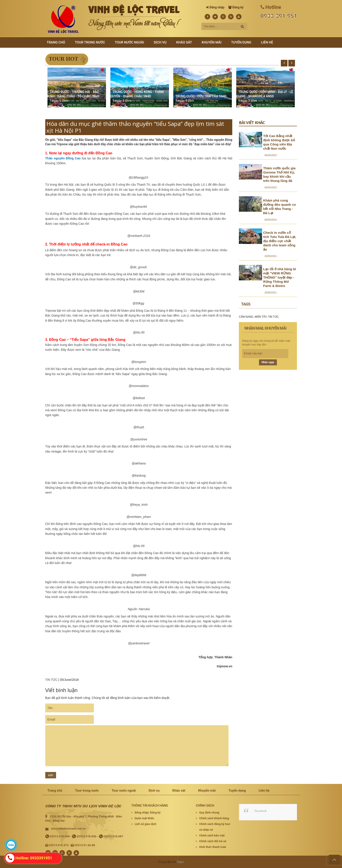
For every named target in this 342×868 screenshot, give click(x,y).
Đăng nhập (217, 7)
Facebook (260, 811)
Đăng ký (238, 7)
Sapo (180, 862)
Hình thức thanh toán (213, 847)
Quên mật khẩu (144, 818)
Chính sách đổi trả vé (213, 841)
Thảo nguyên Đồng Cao (63, 158)
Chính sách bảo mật (212, 835)
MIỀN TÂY (261, 317)
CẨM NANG (246, 317)
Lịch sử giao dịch (146, 824)
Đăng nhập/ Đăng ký (148, 812)
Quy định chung (209, 812)
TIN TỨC (51, 680)
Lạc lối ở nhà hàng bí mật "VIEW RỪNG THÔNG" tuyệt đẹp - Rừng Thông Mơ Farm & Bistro (280, 277)
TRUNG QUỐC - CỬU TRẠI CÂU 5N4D (201, 96)
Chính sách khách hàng (214, 818)
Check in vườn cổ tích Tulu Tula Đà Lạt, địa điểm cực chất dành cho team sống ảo (280, 241)
